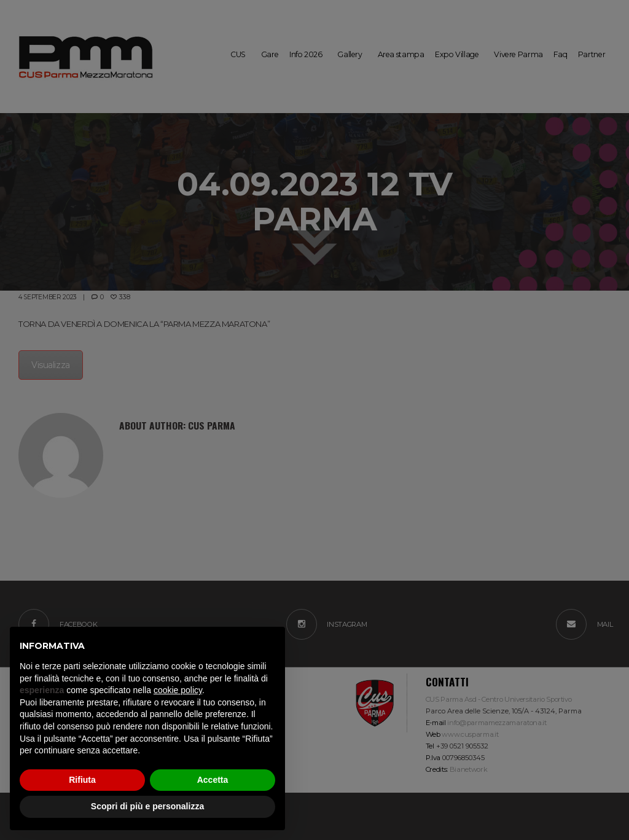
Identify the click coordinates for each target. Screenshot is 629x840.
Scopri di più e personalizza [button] (147, 806)
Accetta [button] (213, 780)
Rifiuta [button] (82, 780)
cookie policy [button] (178, 690)
